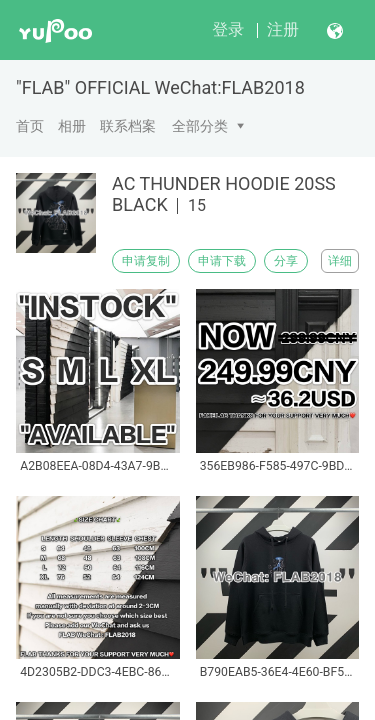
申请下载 (222, 261)
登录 (228, 29)
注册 (283, 29)
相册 (72, 126)
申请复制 (146, 261)
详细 (340, 261)
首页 (30, 126)
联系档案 (128, 126)
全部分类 (200, 126)
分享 (286, 261)
